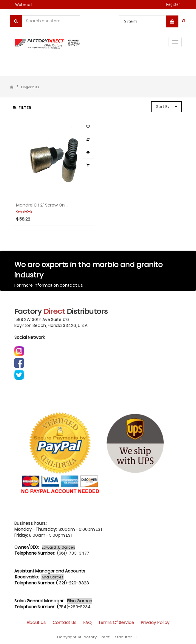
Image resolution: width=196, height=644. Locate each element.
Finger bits (30, 87)
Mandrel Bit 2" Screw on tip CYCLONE (42, 205)
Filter (22, 108)
